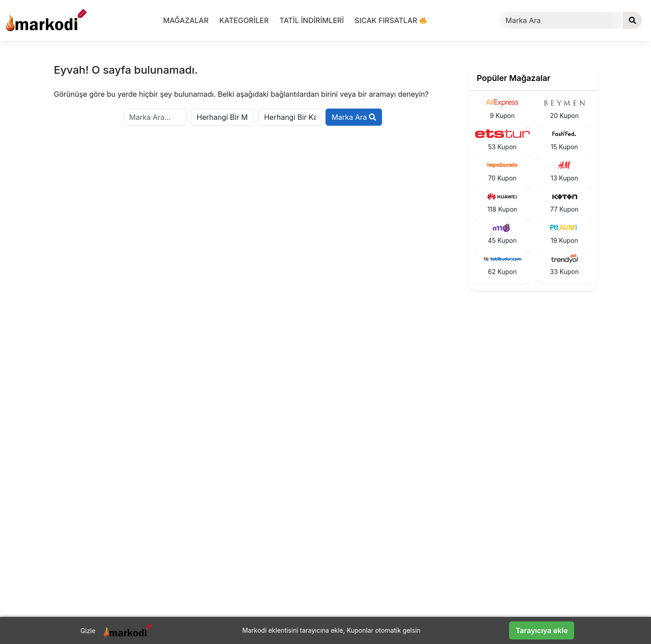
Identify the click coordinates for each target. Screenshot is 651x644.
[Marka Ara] (561, 20)
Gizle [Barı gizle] (88, 631)
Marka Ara (354, 117)
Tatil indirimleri (311, 20)
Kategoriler (244, 20)
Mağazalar (186, 20)
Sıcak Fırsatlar (391, 20)
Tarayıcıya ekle (542, 630)
